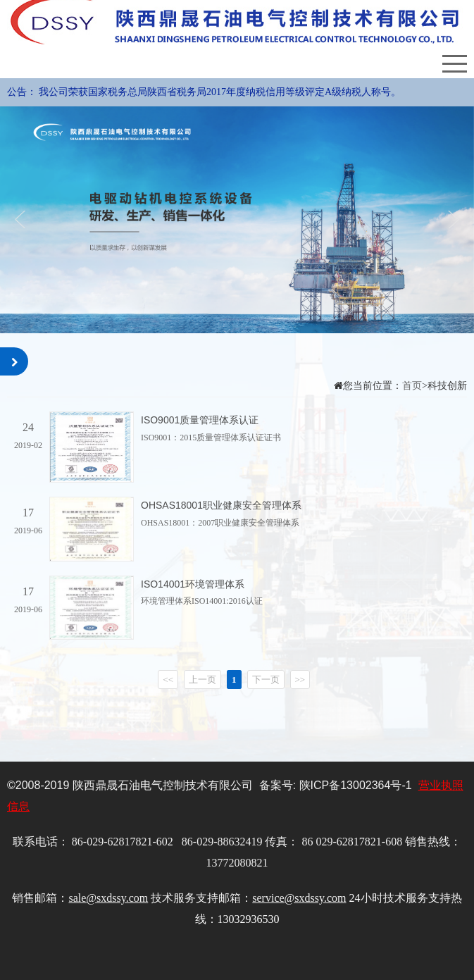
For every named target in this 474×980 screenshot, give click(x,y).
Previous (23, 219)
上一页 (202, 680)
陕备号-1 (356, 785)
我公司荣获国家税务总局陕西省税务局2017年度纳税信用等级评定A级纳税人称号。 (220, 92)
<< (168, 680)
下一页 (266, 680)
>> (300, 680)
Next (451, 219)
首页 (412, 386)
